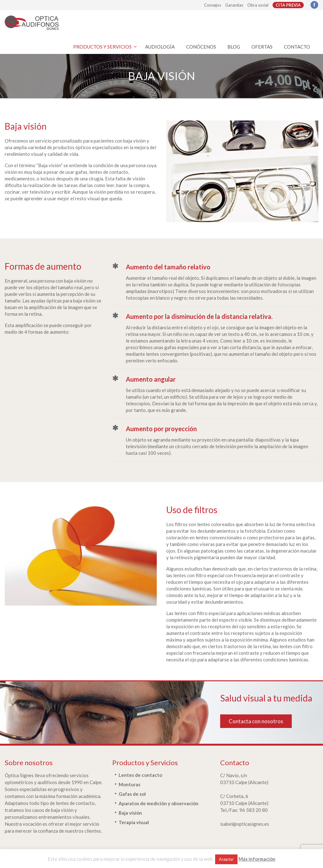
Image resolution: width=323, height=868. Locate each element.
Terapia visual (134, 822)
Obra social (258, 5)
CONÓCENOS (201, 47)
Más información (257, 859)
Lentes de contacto (140, 775)
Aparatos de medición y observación (159, 803)
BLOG (234, 47)
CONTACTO (297, 47)
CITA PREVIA (288, 5)
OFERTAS (262, 47)
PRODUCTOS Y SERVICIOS (102, 47)
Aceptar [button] (226, 859)
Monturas (129, 784)
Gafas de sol (132, 794)
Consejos (213, 5)
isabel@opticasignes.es (245, 824)
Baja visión (130, 813)
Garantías (234, 5)
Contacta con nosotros (256, 721)
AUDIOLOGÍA (160, 47)
